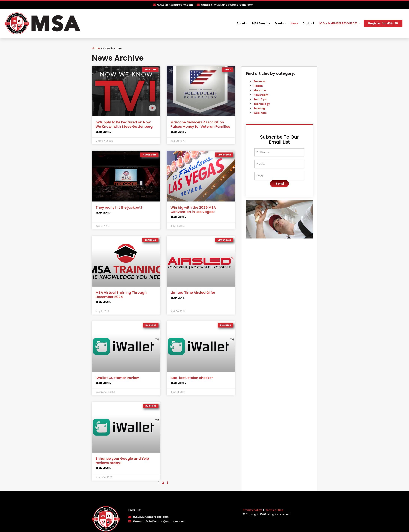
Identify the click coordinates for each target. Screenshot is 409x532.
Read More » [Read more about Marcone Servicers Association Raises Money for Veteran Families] (178, 132)
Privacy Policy (253, 510)
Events (280, 23)
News (294, 23)
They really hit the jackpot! (119, 207)
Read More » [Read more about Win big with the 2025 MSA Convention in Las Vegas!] (178, 217)
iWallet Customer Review (117, 378)
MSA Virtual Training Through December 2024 (121, 295)
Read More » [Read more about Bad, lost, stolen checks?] (178, 383)
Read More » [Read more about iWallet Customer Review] (104, 383)
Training (259, 108)
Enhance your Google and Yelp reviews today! (122, 461)
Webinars (260, 113)
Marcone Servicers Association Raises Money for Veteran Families (200, 124)
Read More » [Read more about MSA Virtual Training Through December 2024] (104, 302)
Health (258, 86)
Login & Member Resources (339, 23)
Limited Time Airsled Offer (193, 292)
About (242, 23)
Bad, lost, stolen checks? (192, 378)
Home (96, 48)
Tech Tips (260, 99)
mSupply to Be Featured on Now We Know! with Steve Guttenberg (124, 124)
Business (260, 81)
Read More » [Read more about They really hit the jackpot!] (104, 213)
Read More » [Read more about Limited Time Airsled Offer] (178, 298)
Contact (308, 23)
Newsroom (261, 95)
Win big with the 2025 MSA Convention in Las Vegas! (193, 210)
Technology (262, 104)
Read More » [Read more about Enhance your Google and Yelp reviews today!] (104, 468)
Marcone (260, 90)
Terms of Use (274, 510)
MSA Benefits (261, 23)
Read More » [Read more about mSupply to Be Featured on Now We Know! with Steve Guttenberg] (104, 132)
